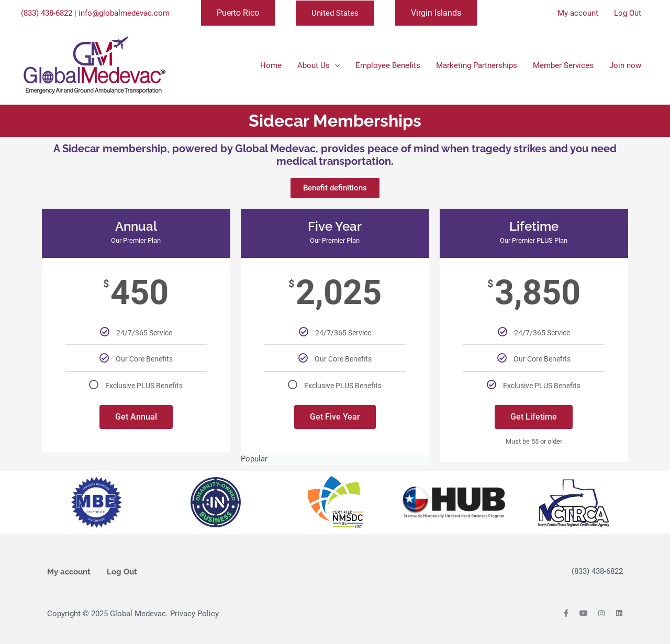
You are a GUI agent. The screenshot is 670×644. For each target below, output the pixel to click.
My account (69, 572)
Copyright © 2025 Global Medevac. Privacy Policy (133, 614)
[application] (335, 65)
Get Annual (136, 417)
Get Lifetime (534, 417)
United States (335, 13)
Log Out (122, 572)
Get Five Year (335, 417)
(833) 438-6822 (47, 13)
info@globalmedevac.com (124, 13)
